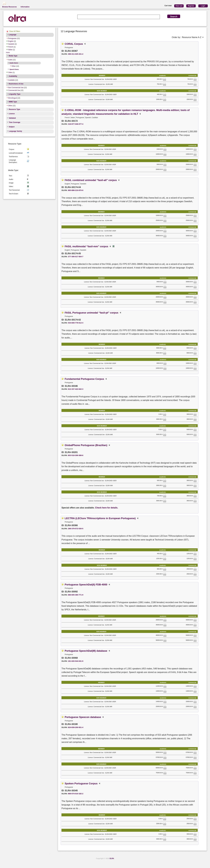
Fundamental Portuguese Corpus (84, 379)
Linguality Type (15, 94)
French (11, 47)
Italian (10, 50)
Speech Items (14, 69)
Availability (13, 76)
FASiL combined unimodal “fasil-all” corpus (91, 180)
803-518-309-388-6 (76, 455)
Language (13, 35)
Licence (12, 114)
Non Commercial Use (16, 88)
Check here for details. (107, 508)
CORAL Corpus (74, 44)
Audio (10, 60)
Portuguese (12, 38)
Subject (12, 127)
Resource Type (14, 109)
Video (10, 72)
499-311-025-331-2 (76, 54)
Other (14, 66)
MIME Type (13, 102)
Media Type (13, 56)
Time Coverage (14, 122)
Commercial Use (14, 90)
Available (11, 80)
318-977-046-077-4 (76, 124)
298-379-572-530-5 (76, 529)
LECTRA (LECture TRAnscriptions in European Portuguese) (100, 518)
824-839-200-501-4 (76, 727)
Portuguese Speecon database (83, 717)
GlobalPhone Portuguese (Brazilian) (86, 445)
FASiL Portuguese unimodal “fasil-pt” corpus (92, 313)
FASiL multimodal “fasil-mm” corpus (86, 246)
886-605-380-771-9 (76, 595)
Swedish (11, 44)
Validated (12, 118)
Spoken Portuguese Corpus (81, 783)
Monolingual (13, 98)
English (11, 41)
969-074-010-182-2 (76, 794)
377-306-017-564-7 (76, 257)
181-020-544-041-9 (76, 661)
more (8, 52)
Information (25, 7)
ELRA (112, 858)
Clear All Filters (15, 31)
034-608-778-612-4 (76, 323)
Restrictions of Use (16, 84)
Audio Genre (14, 63)
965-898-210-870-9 (76, 190)
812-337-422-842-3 (76, 389)
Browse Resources (10, 7)
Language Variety (15, 131)
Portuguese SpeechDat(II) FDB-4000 (86, 585)
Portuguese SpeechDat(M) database (86, 651)
